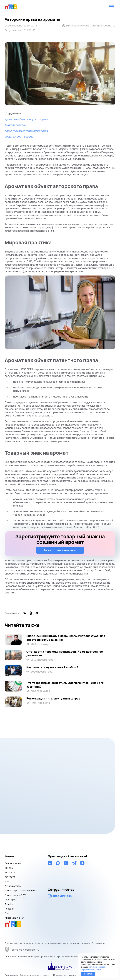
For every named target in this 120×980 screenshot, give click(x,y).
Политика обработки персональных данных (27, 975)
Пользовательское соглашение (70, 975)
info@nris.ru (63, 896)
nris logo (11, 7)
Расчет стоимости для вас (60, 550)
